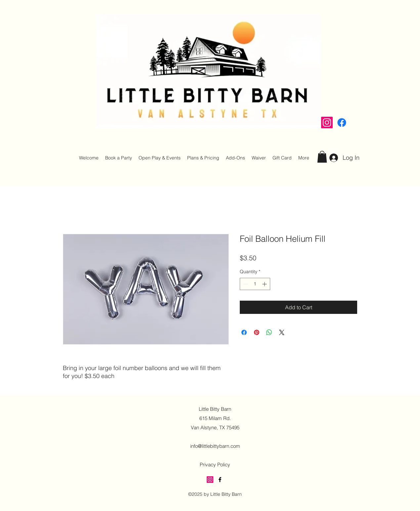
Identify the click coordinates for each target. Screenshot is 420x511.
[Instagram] (327, 123)
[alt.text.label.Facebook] (342, 123)
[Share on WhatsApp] (269, 332)
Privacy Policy (215, 465)
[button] (322, 157)
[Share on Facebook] (244, 332)
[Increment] (265, 284)
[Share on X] (282, 332)
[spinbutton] (255, 284)
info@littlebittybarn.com (215, 446)
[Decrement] (245, 284)
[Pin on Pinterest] (257, 332)
